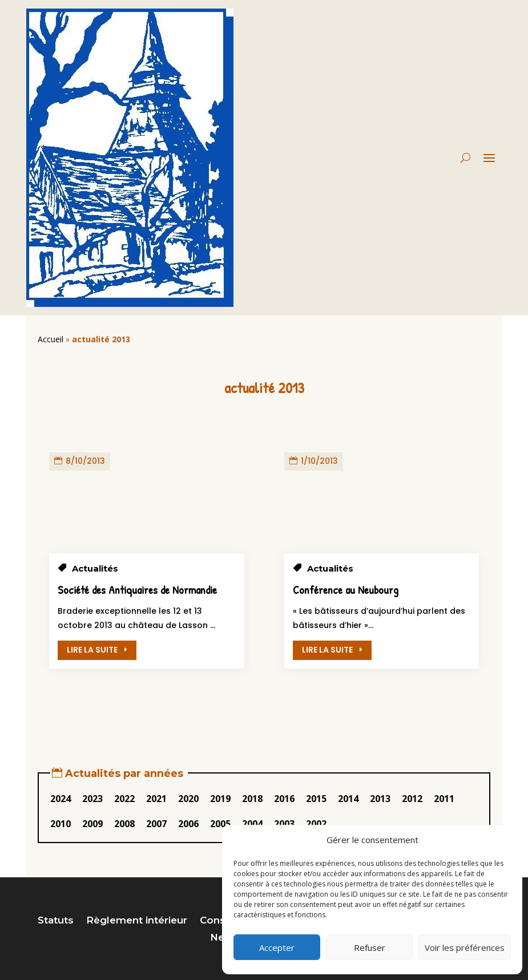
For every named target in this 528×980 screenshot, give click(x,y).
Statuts (56, 921)
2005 (220, 824)
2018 (252, 799)
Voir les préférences (465, 947)
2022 (124, 799)
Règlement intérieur (137, 921)
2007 (156, 824)
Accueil (51, 339)
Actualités (95, 568)
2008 (124, 824)
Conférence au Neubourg (346, 590)
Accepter (277, 947)
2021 (156, 799)
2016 (284, 799)
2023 (92, 799)
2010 (61, 824)
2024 (61, 799)
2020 (188, 799)
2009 (92, 824)
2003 (284, 824)
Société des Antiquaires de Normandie (137, 590)
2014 (348, 799)
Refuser (370, 947)
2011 (444, 799)
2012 (412, 799)
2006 (188, 824)
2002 (316, 824)
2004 (252, 824)
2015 (316, 799)
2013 (380, 799)
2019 (220, 799)
